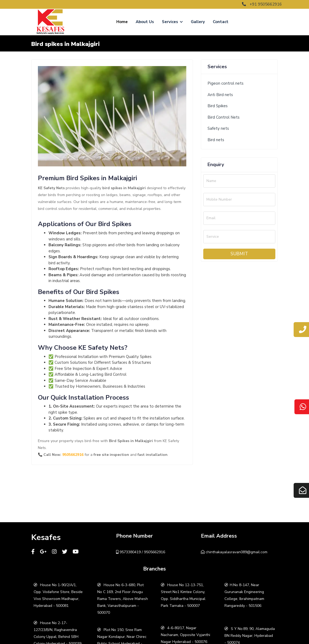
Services (172, 22)
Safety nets (218, 128)
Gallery (198, 22)
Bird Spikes (218, 106)
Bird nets (216, 140)
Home (122, 22)
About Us (145, 22)
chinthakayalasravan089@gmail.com (234, 552)
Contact (221, 22)
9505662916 (73, 455)
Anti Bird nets (220, 95)
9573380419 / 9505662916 (141, 552)
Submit (239, 254)
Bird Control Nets (224, 117)
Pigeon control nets (226, 83)
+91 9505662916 (262, 4)
